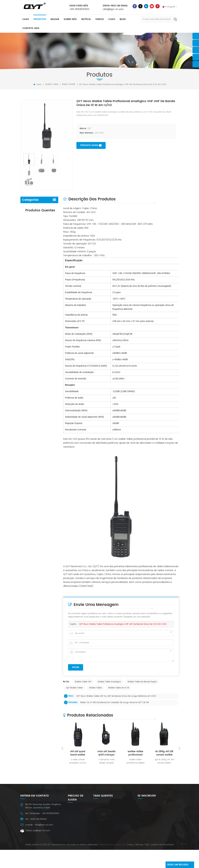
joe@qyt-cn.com (42, 831)
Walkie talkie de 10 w (119, 688)
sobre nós (70, 19)
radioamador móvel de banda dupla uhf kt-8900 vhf (46, 253)
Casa (37, 84)
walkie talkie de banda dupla (142, 682)
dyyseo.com (120, 863)
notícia (86, 19)
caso (112, 19)
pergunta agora (89, 145)
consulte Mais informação (44, 265)
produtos (40, 19)
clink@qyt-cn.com (113, 9)
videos (100, 19)
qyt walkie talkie (74, 688)
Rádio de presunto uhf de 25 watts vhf (112, 834)
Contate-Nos (31, 28)
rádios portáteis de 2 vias (106, 839)
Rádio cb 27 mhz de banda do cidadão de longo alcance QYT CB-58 (115, 703)
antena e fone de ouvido (36, 221)
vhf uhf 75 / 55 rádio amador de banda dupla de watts (44, 278)
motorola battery (101, 829)
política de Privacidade (163, 863)
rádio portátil (69, 84)
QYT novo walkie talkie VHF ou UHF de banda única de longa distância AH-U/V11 (116, 696)
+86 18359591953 (79, 9)
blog (123, 19)
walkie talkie (95, 688)
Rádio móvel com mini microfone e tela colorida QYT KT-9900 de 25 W (45, 326)
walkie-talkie (52, 84)
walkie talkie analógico (109, 682)
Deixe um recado (178, 865)
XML (147, 863)
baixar (55, 19)
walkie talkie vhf (83, 682)
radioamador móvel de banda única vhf (46, 302)
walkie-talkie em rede (104, 844)
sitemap (139, 863)
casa (26, 19)
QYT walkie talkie (101, 850)
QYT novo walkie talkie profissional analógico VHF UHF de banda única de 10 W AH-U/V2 (123, 624)
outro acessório (31, 228)
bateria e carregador (34, 214)
